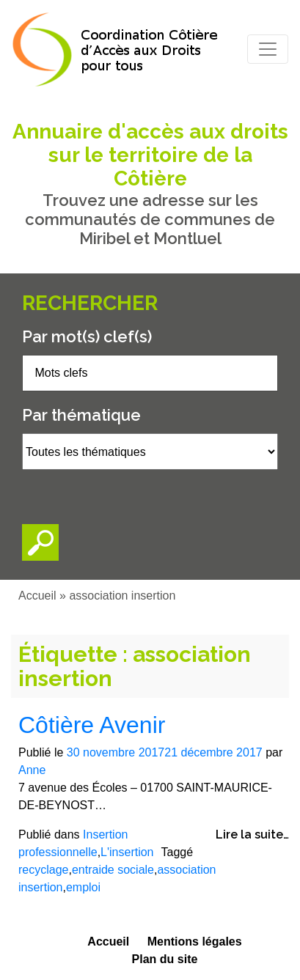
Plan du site (165, 959)
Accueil (37, 596)
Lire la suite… (252, 835)
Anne (32, 770)
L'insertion (127, 852)
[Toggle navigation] (268, 49)
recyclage (43, 870)
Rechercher (90, 303)
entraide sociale (113, 870)
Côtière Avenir (92, 725)
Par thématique (81, 415)
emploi (83, 887)
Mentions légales (195, 942)
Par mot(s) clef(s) (87, 336)
